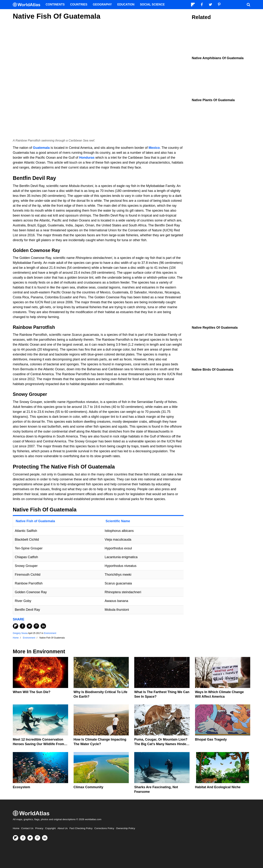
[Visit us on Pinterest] (37, 838)
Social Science (152, 4)
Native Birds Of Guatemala (213, 370)
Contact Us (27, 828)
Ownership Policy (125, 828)
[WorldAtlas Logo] (28, 5)
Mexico (154, 148)
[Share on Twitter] (29, 626)
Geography (102, 4)
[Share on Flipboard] (16, 626)
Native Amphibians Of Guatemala (218, 58)
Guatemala (41, 148)
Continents (55, 4)
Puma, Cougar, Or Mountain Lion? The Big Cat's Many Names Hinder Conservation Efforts (161, 744)
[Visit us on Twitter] (30, 838)
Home (16, 828)
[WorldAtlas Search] (248, 5)
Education (126, 4)
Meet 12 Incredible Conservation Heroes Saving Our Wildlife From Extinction (38, 744)
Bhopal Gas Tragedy (211, 739)
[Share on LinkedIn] (43, 626)
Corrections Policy (104, 828)
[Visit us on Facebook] (23, 838)
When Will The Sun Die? (32, 692)
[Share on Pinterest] (36, 626)
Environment (50, 633)
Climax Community (88, 787)
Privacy (39, 828)
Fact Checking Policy (81, 828)
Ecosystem (21, 787)
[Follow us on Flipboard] (16, 838)
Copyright (50, 828)
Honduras (87, 158)
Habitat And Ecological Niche (218, 787)
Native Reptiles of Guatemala (215, 328)
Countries (79, 4)
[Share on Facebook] (22, 626)
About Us (63, 828)
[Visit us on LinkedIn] (45, 838)
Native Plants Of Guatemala (213, 100)
